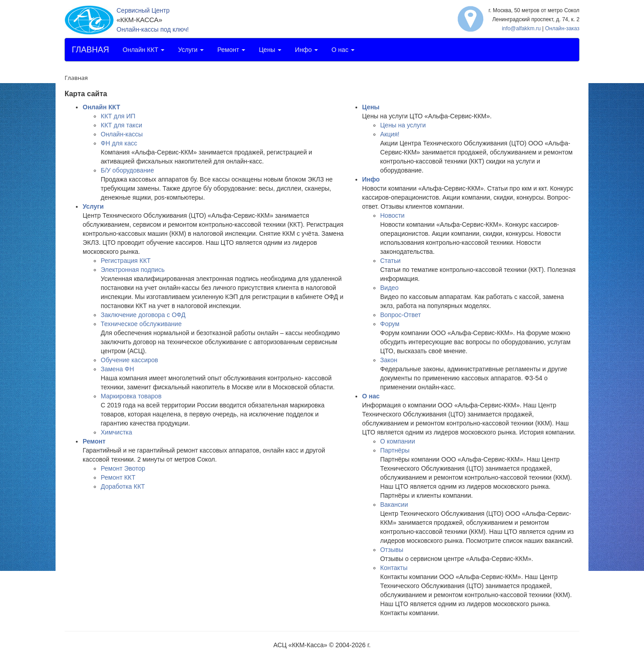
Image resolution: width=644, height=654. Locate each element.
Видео (390, 288)
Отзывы (392, 550)
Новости (392, 215)
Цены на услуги (403, 125)
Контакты (394, 568)
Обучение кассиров (129, 360)
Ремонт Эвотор (123, 468)
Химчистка (117, 432)
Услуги (191, 50)
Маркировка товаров (131, 396)
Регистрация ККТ (126, 261)
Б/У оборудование (127, 170)
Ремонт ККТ (118, 477)
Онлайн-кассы (122, 134)
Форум (390, 324)
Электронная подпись (133, 270)
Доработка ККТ (123, 486)
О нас (343, 50)
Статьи (390, 261)
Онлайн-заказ (562, 28)
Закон (389, 360)
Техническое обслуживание (141, 324)
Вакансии (394, 505)
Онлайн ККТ (144, 50)
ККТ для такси (121, 125)
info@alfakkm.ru (521, 28)
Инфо (306, 50)
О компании (398, 441)
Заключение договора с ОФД (143, 315)
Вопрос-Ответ (401, 315)
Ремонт (231, 50)
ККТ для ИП (118, 116)
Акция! (390, 134)
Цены (270, 50)
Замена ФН (117, 369)
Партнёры (395, 450)
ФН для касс (119, 143)
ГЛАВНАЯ (91, 50)
